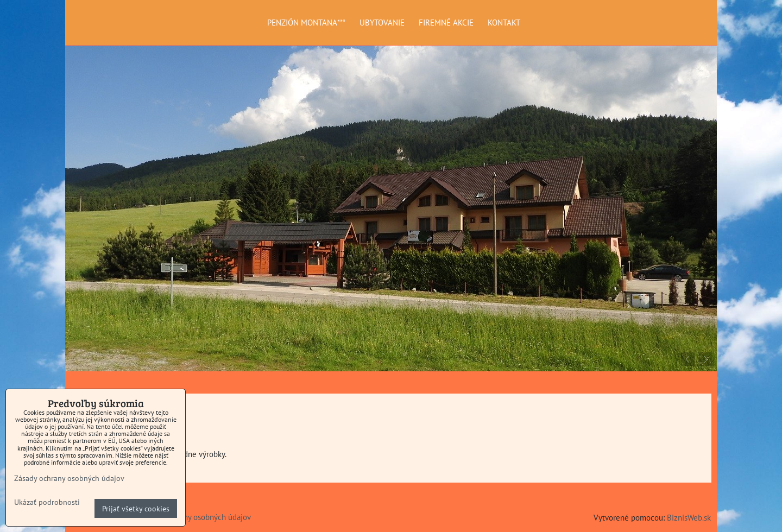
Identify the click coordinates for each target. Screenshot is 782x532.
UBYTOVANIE (382, 22)
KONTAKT (504, 22)
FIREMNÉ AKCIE (446, 22)
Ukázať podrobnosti (47, 502)
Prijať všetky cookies (136, 508)
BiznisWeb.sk (689, 517)
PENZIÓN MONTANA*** (306, 22)
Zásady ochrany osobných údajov (195, 517)
